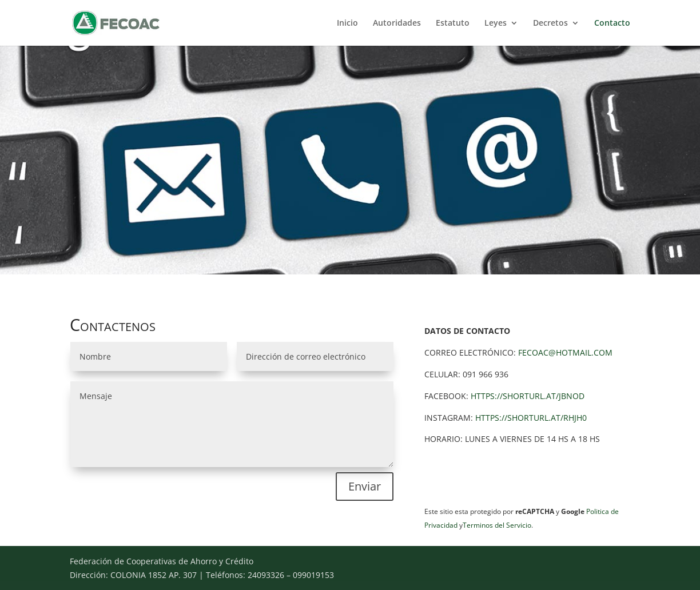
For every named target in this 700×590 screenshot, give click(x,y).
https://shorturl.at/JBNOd (528, 396)
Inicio (347, 23)
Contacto (612, 23)
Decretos (550, 23)
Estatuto (453, 23)
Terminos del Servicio (497, 525)
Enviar (365, 486)
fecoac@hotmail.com (565, 352)
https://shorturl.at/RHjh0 (531, 418)
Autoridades (397, 23)
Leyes (496, 23)
